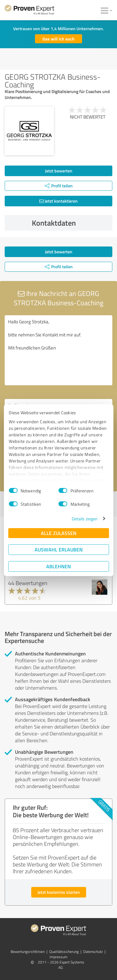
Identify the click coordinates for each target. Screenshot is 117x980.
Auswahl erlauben (59, 549)
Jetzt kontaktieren (58, 201)
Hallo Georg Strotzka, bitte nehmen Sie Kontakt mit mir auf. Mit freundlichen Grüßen (58, 350)
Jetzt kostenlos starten (59, 892)
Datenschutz (93, 952)
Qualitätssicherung (64, 952)
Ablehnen (58, 566)
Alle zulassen (59, 533)
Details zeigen (85, 519)
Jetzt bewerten (59, 171)
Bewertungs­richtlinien (28, 952)
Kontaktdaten (71, 223)
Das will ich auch (58, 39)
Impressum (58, 957)
